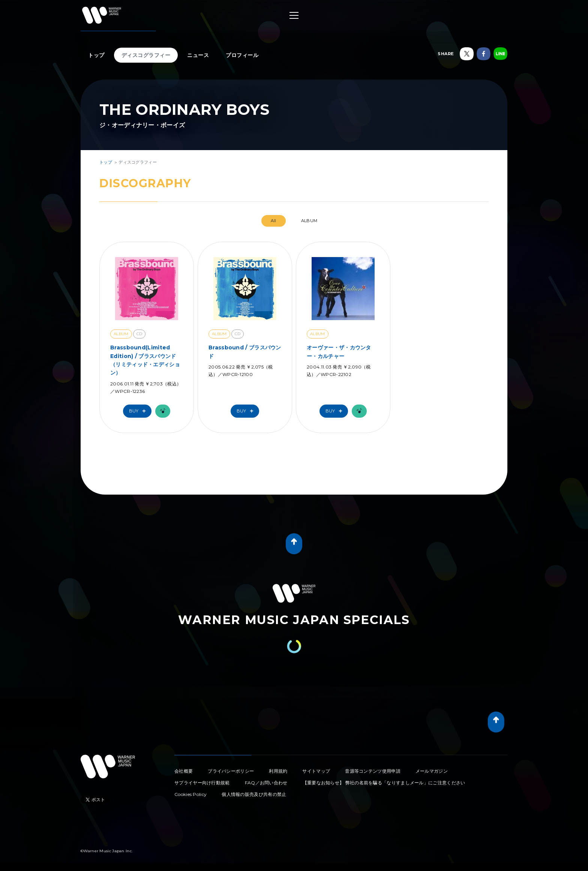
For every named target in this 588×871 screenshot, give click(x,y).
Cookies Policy (190, 794)
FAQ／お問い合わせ (266, 783)
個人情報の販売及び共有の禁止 (254, 794)
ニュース (198, 55)
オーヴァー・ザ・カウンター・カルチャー (339, 352)
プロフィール (242, 55)
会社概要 (184, 771)
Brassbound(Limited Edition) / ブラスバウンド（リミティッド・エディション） (145, 360)
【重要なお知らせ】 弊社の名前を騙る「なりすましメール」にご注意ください (384, 783)
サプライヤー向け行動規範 (202, 783)
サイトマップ (316, 771)
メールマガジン (432, 771)
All (274, 221)
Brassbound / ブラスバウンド (245, 352)
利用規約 (278, 771)
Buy (139, 411)
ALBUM (309, 221)
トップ (96, 55)
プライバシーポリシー (231, 771)
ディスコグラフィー (146, 55)
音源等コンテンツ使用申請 (373, 771)
